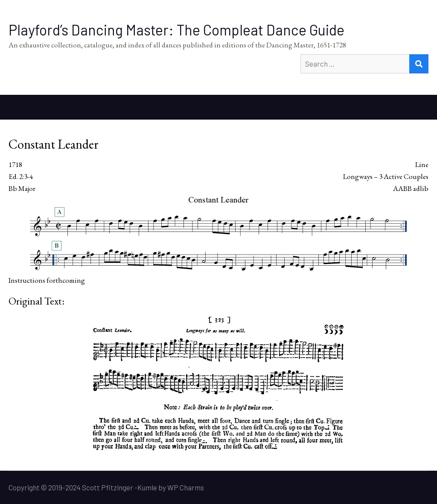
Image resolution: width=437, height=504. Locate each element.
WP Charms (186, 487)
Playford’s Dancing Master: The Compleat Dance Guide (176, 30)
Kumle (147, 487)
